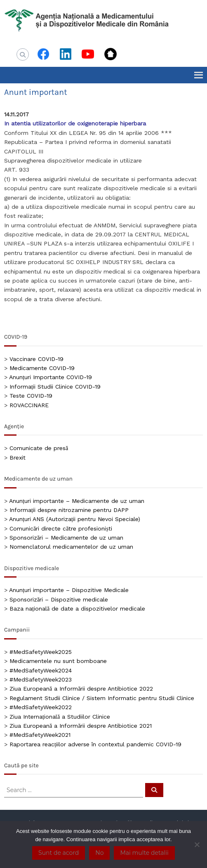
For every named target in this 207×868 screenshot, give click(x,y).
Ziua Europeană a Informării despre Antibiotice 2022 (81, 689)
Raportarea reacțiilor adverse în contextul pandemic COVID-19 (95, 744)
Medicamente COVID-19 (42, 368)
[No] (197, 844)
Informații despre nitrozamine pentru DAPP (69, 510)
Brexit (18, 458)
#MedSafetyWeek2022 (41, 707)
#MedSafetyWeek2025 (41, 652)
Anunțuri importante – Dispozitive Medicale (69, 590)
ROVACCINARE (29, 405)
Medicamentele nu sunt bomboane (58, 661)
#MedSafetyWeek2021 (40, 735)
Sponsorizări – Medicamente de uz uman (66, 538)
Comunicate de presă (39, 448)
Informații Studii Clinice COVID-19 (55, 387)
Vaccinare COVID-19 (36, 359)
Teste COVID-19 (31, 396)
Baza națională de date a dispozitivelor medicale (77, 609)
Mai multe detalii (144, 853)
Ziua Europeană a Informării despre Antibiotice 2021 (81, 726)
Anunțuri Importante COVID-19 (51, 377)
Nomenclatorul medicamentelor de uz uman (71, 547)
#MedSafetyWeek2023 (41, 679)
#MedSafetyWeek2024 (41, 670)
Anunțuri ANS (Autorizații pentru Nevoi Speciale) (75, 519)
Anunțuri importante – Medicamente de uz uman (77, 501)
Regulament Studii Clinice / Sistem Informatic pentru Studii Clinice (102, 698)
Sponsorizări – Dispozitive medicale (59, 599)
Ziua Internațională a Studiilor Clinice (60, 717)
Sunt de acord (59, 853)
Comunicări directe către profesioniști (61, 528)
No (99, 853)
